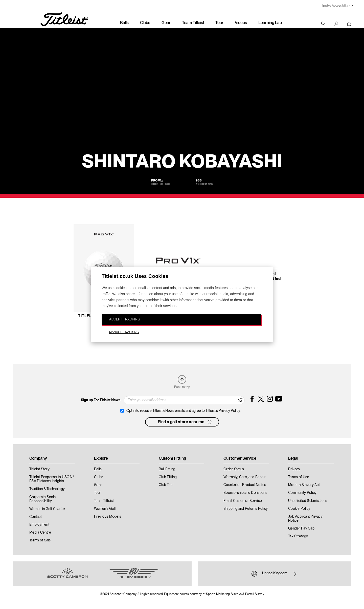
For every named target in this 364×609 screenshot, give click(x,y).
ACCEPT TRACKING (125, 319)
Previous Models (108, 517)
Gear (166, 23)
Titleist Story (39, 469)
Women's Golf (105, 509)
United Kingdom (275, 574)
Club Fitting (168, 477)
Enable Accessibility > (336, 6)
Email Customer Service (243, 501)
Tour (219, 23)
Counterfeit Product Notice (245, 485)
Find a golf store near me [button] (185, 422)
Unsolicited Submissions (308, 501)
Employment (39, 525)
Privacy (294, 469)
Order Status (234, 469)
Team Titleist (193, 23)
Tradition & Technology (47, 489)
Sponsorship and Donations (245, 493)
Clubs (145, 23)
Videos (241, 23)
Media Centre (40, 533)
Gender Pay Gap (301, 529)
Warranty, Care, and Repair (245, 477)
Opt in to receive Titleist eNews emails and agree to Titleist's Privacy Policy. (184, 411)
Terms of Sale (40, 540)
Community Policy (302, 493)
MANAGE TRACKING (124, 332)
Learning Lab (270, 23)
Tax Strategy (298, 536)
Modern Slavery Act (304, 485)
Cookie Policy (299, 509)
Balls (124, 23)
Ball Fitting (167, 469)
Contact (36, 517)
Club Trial (166, 485)
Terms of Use (299, 477)
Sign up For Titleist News (101, 400)
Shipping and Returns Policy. (246, 509)
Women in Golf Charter (47, 509)
